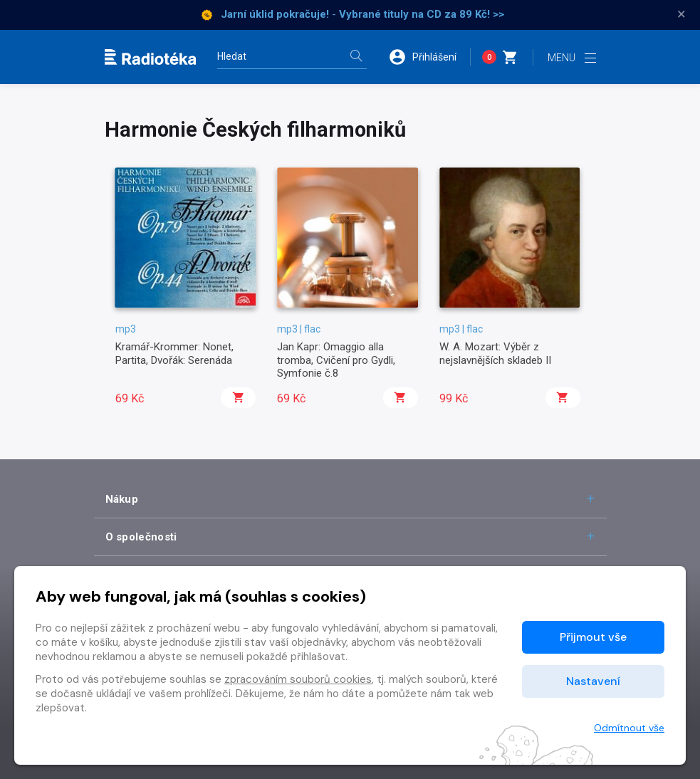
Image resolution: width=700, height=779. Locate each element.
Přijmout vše (593, 637)
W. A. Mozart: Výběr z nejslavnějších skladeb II (495, 353)
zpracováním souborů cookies (298, 679)
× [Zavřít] (681, 14)
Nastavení (593, 681)
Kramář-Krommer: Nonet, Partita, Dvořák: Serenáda (174, 353)
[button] (429, 57)
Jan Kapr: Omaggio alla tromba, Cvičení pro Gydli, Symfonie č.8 (336, 360)
